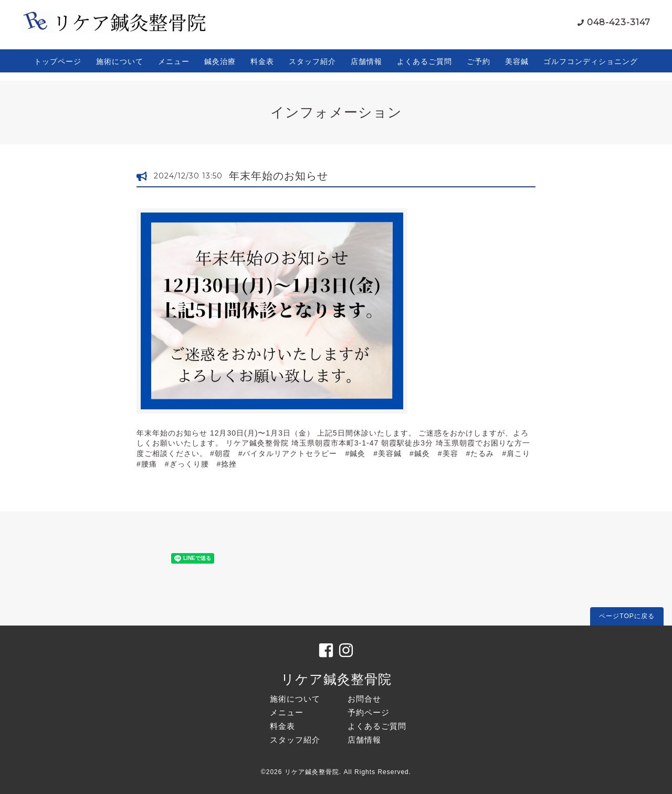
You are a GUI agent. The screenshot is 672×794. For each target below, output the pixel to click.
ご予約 (479, 61)
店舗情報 (366, 61)
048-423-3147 (619, 22)
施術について (120, 61)
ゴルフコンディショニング (591, 61)
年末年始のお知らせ (279, 176)
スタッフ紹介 (312, 61)
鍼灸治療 (220, 61)
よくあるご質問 (424, 61)
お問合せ (364, 699)
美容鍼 (517, 61)
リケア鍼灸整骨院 (336, 679)
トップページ (58, 61)
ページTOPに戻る (627, 616)
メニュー (174, 61)
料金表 (262, 61)
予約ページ (369, 712)
